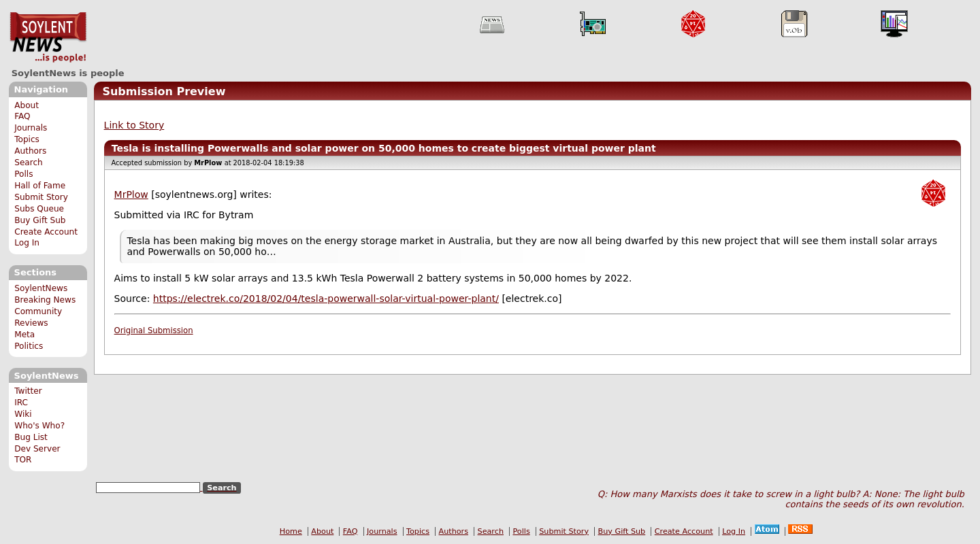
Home (291, 531)
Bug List (31, 437)
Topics (27, 139)
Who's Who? (39, 426)
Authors (30, 151)
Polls (23, 174)
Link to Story (134, 125)
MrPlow (131, 194)
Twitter (28, 391)
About (27, 105)
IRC (21, 403)
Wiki (23, 414)
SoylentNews (48, 37)
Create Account (46, 232)
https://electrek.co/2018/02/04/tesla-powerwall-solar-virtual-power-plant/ (326, 299)
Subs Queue (39, 209)
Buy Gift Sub (40, 220)
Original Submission (154, 330)
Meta (24, 335)
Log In (27, 243)
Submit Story (41, 197)
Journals (31, 128)
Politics (29, 346)
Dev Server (37, 449)
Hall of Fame (40, 186)
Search (29, 163)
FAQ (22, 116)
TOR (23, 460)
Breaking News (45, 300)
